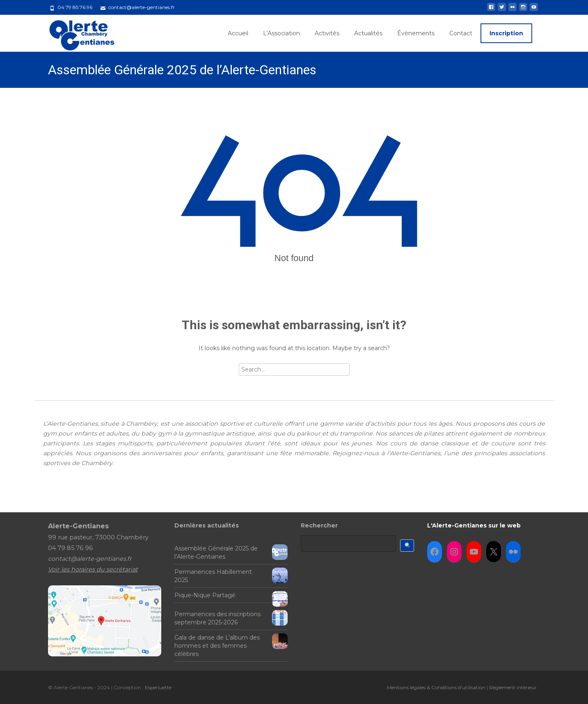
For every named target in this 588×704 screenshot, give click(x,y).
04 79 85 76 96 (75, 7)
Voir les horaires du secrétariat (93, 569)
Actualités (368, 33)
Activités (327, 33)
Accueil (238, 33)
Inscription (506, 33)
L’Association (281, 33)
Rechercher (319, 525)
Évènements (416, 33)
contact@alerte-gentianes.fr (142, 7)
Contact (461, 33)
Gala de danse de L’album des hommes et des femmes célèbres (217, 646)
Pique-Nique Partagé (205, 595)
